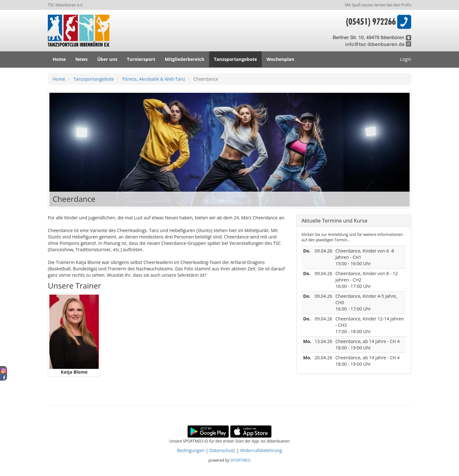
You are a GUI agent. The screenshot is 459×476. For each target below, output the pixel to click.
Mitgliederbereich (185, 59)
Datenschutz (222, 450)
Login (406, 59)
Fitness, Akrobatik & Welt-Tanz (153, 79)
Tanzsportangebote (235, 59)
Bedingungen (191, 450)
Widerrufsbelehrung (261, 450)
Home (59, 59)
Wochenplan (280, 59)
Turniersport (141, 59)
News (81, 59)
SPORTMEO (240, 460)
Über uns (107, 59)
